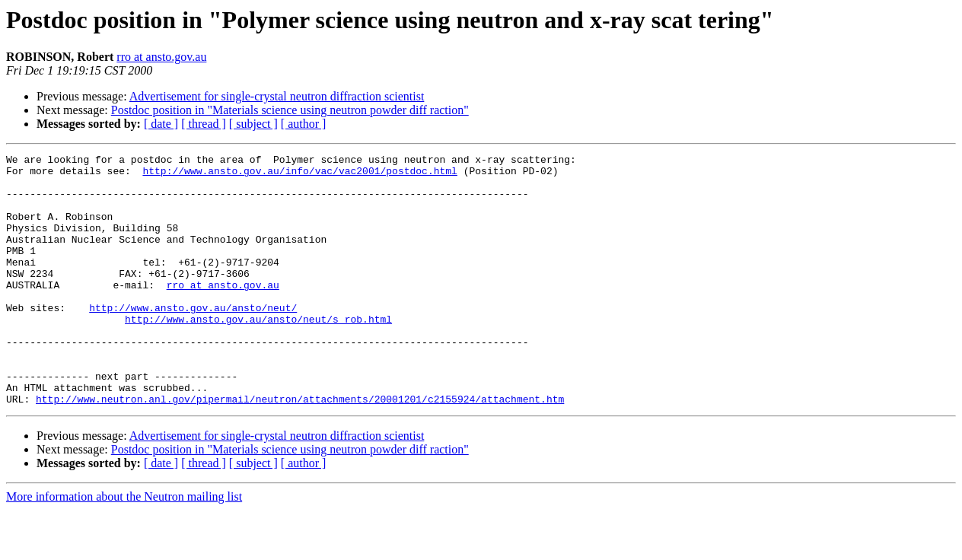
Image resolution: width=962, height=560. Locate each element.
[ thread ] (204, 124)
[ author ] (304, 124)
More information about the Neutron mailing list (124, 547)
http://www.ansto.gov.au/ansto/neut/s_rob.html (258, 353)
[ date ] (161, 124)
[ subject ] (253, 124)
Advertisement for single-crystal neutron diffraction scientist (277, 96)
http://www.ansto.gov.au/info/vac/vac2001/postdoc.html (299, 175)
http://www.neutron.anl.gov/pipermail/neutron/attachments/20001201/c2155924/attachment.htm (300, 449)
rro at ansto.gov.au (161, 57)
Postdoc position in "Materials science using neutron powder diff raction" (290, 110)
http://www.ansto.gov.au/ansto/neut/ (193, 339)
